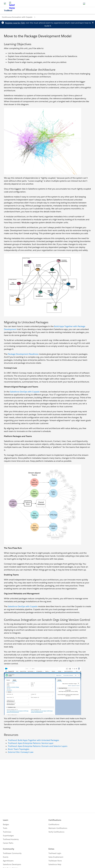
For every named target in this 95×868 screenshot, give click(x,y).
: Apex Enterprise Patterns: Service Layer (31, 743)
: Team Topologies (19, 749)
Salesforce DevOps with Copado (25, 392)
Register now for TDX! (15, 23)
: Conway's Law (21, 752)
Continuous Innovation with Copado (17, 17)
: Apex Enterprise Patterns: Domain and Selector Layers (38, 746)
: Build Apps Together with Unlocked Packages (33, 740)
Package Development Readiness (23, 354)
